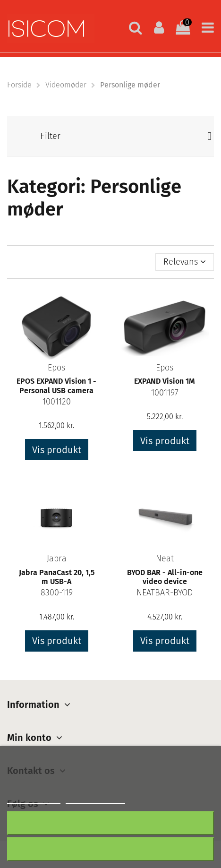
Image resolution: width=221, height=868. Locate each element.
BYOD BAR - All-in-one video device (165, 577)
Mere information (34, 799)
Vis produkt (57, 450)
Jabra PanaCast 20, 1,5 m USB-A (57, 577)
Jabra (57, 559)
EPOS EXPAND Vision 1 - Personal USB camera (56, 386)
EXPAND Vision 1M (165, 381)
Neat (165, 559)
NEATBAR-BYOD (165, 593)
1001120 (57, 402)
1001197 (165, 393)
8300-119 (57, 593)
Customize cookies (95, 799)
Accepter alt (111, 849)
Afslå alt (110, 823)
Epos (56, 368)
